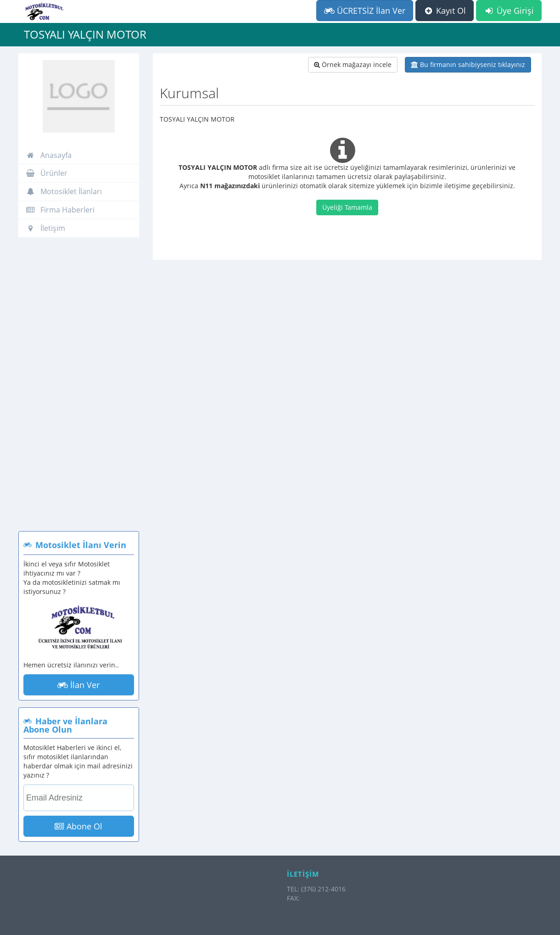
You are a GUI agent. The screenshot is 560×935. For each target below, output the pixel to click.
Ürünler (47, 173)
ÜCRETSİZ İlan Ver (365, 11)
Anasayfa (49, 155)
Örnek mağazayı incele (353, 64)
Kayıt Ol (445, 11)
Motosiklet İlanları (64, 191)
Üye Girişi (509, 11)
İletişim (45, 228)
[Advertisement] (79, 389)
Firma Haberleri (60, 210)
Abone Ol (78, 826)
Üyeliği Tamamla (347, 207)
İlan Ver (78, 685)
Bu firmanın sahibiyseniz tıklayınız (468, 64)
